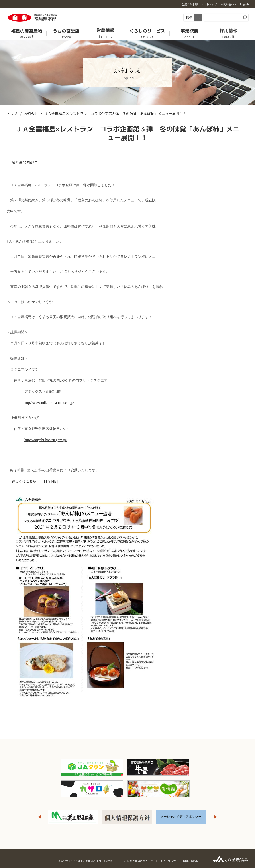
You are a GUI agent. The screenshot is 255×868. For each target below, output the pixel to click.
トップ (12, 113)
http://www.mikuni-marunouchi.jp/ (49, 403)
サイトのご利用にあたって (137, 861)
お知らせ (31, 113)
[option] (73, 817)
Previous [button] (40, 817)
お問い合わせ (190, 861)
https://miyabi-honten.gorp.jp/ (46, 440)
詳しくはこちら (24, 481)
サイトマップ (168, 861)
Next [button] (215, 817)
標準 (189, 17)
